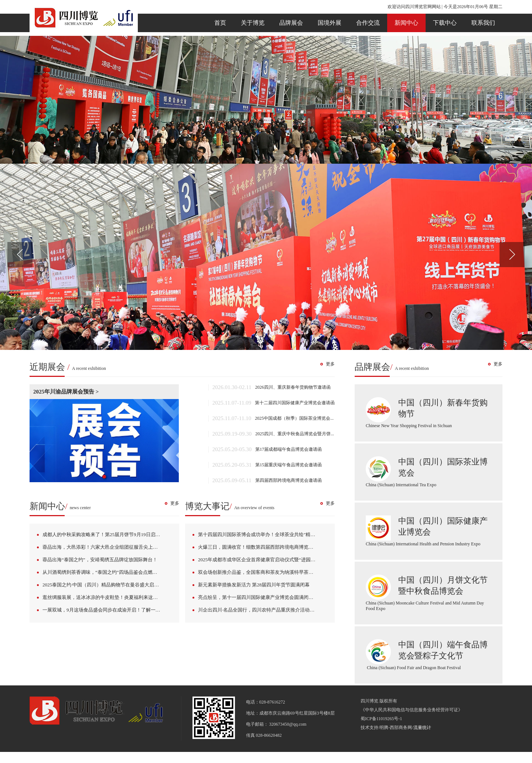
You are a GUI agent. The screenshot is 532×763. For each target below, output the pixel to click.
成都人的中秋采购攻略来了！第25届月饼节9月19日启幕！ (104, 534)
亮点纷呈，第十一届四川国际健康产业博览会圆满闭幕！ (258, 597)
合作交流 (368, 23)
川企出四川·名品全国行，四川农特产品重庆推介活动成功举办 (263, 610)
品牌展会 (291, 23)
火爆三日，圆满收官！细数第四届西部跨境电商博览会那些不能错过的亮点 (263, 547)
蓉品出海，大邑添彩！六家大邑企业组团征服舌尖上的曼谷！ (107, 547)
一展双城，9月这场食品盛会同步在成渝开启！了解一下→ (104, 610)
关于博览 (253, 23)
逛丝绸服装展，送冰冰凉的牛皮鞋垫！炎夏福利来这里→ (103, 597)
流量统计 (422, 728)
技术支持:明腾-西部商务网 (386, 728)
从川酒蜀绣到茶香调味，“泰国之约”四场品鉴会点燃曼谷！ (105, 572)
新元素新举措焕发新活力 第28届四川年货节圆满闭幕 (254, 585)
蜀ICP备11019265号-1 (381, 719)
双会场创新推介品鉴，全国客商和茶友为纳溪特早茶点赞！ (260, 572)
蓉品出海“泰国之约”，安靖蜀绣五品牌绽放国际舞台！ (100, 560)
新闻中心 (406, 23)
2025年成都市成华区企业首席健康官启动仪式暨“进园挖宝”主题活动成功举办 (263, 560)
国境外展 (330, 23)
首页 (220, 23)
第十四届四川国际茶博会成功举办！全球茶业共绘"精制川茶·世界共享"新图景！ (263, 534)
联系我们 (483, 23)
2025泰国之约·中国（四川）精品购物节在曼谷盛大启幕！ (103, 585)
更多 (330, 364)
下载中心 (445, 23)
